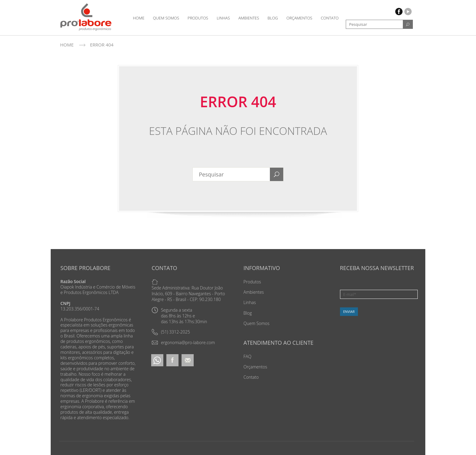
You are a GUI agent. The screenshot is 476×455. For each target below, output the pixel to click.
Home (139, 18)
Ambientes (249, 18)
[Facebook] (172, 360)
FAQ (247, 356)
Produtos (198, 18)
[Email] (183, 342)
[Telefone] (171, 332)
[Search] (408, 24)
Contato (330, 18)
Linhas (223, 18)
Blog (273, 18)
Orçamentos (299, 18)
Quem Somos (166, 18)
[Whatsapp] (157, 360)
